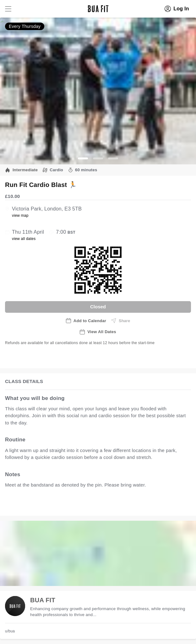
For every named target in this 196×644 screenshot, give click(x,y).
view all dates (24, 239)
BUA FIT (43, 600)
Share (121, 321)
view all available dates (132, 504)
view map (20, 216)
